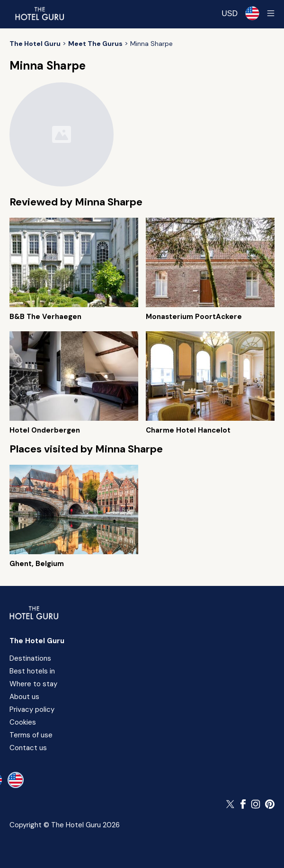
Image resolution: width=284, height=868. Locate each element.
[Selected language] (252, 13)
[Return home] (39, 13)
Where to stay (33, 684)
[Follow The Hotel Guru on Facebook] (243, 804)
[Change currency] (230, 13)
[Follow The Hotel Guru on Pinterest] (270, 804)
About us (24, 697)
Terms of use (31, 735)
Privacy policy (32, 709)
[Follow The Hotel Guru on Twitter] (231, 804)
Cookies (23, 722)
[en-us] (16, 780)
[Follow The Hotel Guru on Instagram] (256, 804)
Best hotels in (32, 671)
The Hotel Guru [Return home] (37, 641)
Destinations (30, 658)
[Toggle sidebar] (271, 13)
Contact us (28, 748)
